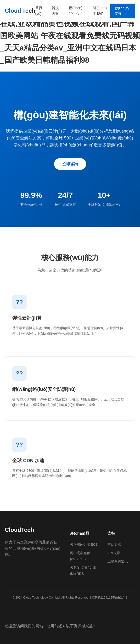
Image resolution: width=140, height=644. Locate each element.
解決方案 (55, 11)
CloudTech (19, 530)
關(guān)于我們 (100, 11)
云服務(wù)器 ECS (84, 544)
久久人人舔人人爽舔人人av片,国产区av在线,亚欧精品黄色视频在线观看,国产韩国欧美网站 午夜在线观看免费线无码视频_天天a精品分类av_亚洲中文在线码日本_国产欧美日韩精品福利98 (70, 36)
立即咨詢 (70, 164)
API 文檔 (114, 553)
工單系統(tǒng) (119, 561)
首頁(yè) (39, 11)
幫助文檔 (114, 544)
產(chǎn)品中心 (76, 11)
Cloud (20, 11)
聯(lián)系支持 (122, 11)
